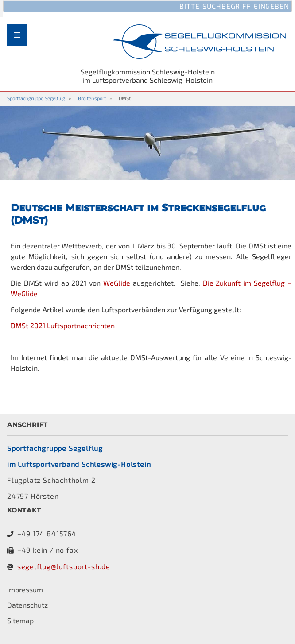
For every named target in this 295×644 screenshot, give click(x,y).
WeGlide (117, 283)
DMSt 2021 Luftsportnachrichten (63, 325)
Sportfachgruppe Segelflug (36, 98)
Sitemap (20, 620)
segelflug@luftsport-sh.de (64, 566)
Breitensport (92, 98)
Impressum (25, 589)
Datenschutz (27, 605)
